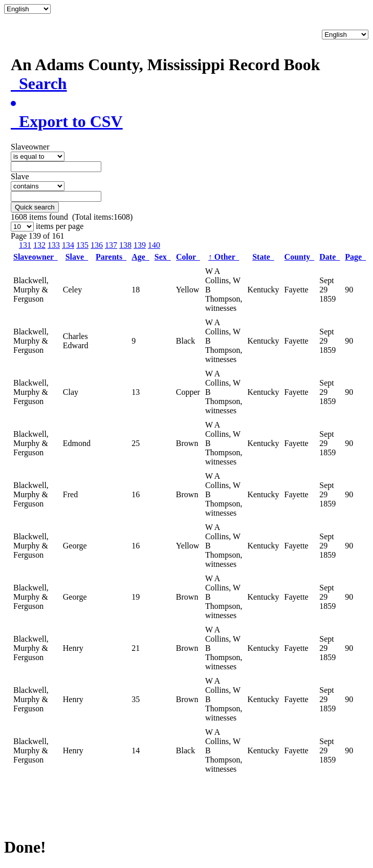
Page (355, 257)
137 (111, 245)
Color (188, 257)
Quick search (35, 207)
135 (82, 245)
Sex (163, 257)
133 (54, 245)
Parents (111, 257)
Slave (77, 257)
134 (68, 245)
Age (140, 257)
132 (39, 245)
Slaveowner (36, 257)
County (300, 257)
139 (140, 245)
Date (330, 257)
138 (125, 245)
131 (25, 245)
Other (224, 257)
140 (154, 245)
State (263, 257)
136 (97, 245)
